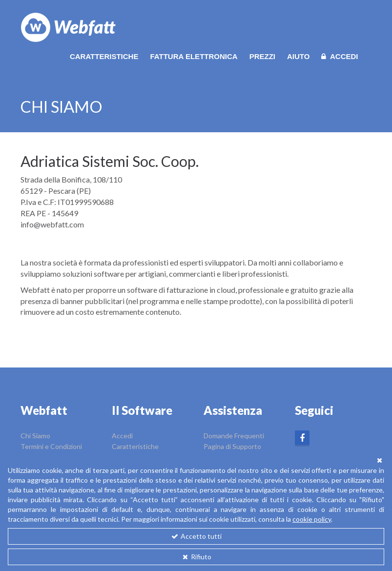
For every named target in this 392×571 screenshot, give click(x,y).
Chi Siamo (35, 436)
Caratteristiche (104, 56)
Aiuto (298, 56)
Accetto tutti (196, 536)
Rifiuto (196, 557)
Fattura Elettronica (194, 56)
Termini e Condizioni (51, 446)
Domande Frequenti (234, 436)
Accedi (340, 56)
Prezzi (262, 56)
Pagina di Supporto (232, 446)
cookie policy (312, 519)
